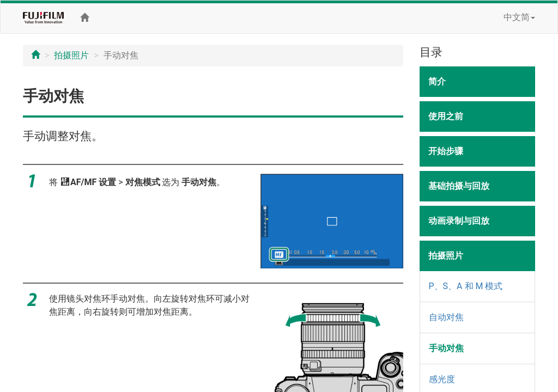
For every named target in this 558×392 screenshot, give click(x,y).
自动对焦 (446, 317)
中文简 (519, 17)
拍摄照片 (71, 55)
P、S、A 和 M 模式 (466, 286)
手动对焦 (446, 348)
